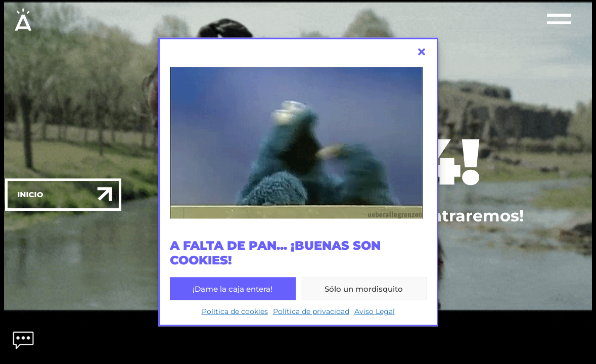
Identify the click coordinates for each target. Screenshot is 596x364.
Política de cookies (235, 311)
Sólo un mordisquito (364, 288)
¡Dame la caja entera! (233, 288)
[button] (422, 52)
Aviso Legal (375, 311)
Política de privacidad (311, 311)
